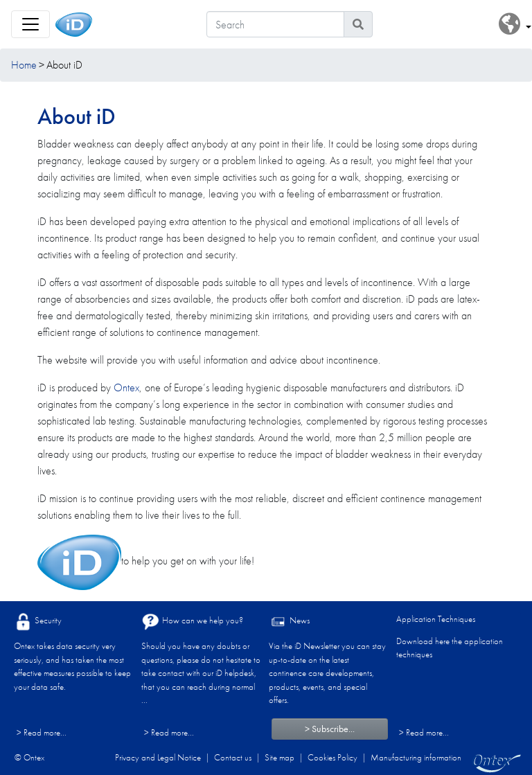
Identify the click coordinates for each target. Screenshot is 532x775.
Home (24, 65)
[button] (515, 25)
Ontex (126, 388)
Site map (280, 757)
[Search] (275, 24)
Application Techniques (436, 619)
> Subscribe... (330, 729)
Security (38, 622)
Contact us (233, 757)
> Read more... (42, 732)
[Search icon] (358, 24)
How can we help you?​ (192, 622)
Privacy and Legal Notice (158, 757)
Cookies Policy (332, 757)
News (289, 622)
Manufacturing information (416, 757)
